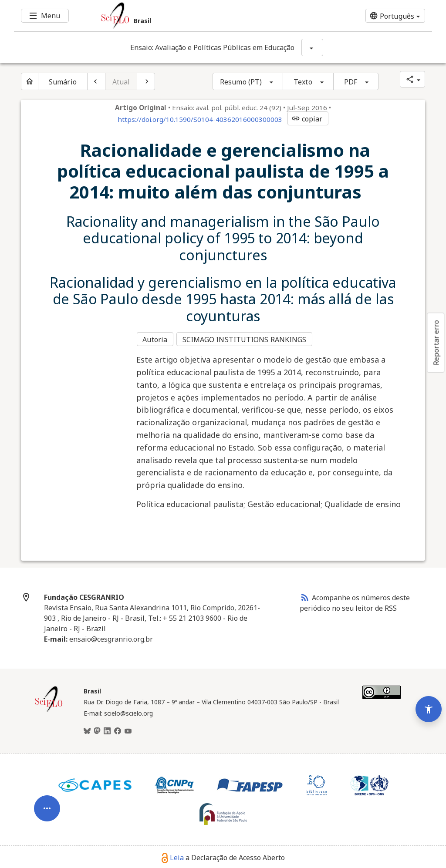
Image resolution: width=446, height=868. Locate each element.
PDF (351, 82)
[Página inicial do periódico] (30, 81)
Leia (173, 855)
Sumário (63, 82)
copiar (307, 119)
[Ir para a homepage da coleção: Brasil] (188, 16)
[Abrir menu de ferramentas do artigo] (47, 794)
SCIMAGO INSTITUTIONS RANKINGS (246, 339)
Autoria (155, 339)
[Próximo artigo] (146, 81)
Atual (121, 82)
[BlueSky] (87, 729)
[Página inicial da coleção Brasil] (49, 709)
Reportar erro (436, 343)
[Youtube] (128, 729)
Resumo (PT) (241, 82)
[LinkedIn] (107, 729)
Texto (303, 82)
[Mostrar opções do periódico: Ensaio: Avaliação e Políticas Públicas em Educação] (312, 47)
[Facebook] (118, 729)
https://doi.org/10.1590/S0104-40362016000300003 (200, 119)
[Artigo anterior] (96, 81)
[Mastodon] (97, 729)
